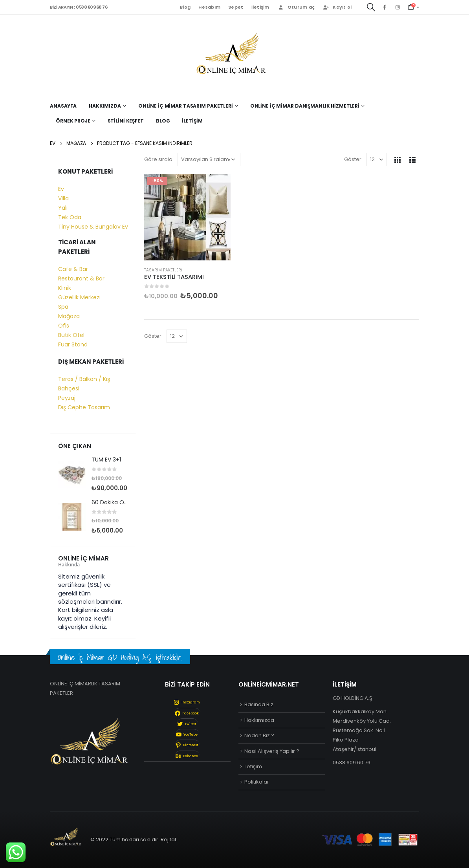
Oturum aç (296, 7)
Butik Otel (71, 335)
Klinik (65, 288)
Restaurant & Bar (81, 278)
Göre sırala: (159, 159)
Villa (63, 198)
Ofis (64, 326)
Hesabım (209, 7)
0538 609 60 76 (352, 763)
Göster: (353, 159)
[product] (187, 217)
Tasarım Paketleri (163, 270)
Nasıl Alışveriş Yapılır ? (272, 751)
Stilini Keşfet (126, 121)
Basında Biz (259, 704)
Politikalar (257, 782)
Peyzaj (67, 398)
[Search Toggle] (371, 7)
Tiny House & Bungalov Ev (93, 227)
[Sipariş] (209, 159)
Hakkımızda (259, 720)
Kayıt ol (337, 7)
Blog (185, 7)
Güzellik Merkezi (79, 297)
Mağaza (69, 316)
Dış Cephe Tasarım (84, 407)
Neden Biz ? (259, 735)
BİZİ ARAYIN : (79, 7)
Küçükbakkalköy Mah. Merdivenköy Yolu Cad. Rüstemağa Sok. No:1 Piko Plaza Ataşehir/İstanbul (362, 730)
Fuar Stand (73, 344)
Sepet (236, 7)
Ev (61, 189)
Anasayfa (63, 106)
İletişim (260, 7)
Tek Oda (70, 217)
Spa (63, 307)
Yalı (63, 208)
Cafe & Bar (73, 269)
